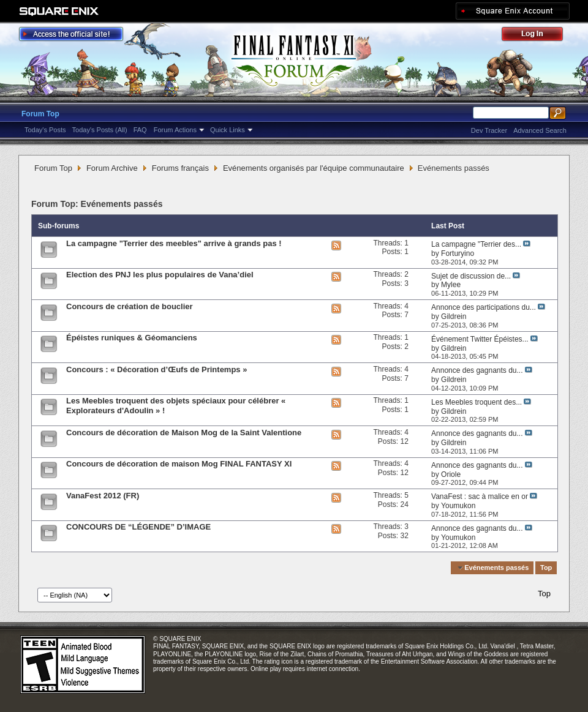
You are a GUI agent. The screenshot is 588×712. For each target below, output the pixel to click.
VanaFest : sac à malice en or (480, 497)
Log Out (538, 36)
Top (546, 568)
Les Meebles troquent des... (477, 402)
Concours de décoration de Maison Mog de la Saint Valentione (184, 433)
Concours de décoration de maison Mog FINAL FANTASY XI (179, 464)
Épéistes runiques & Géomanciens (132, 338)
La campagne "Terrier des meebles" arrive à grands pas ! (174, 243)
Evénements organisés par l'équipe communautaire (314, 168)
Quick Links (228, 130)
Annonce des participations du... (484, 307)
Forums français (180, 168)
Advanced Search (540, 130)
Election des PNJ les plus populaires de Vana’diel (160, 275)
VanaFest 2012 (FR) (103, 496)
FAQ (140, 130)
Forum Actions (175, 130)
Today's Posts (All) (100, 130)
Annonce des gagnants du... (477, 370)
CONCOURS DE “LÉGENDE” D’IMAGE (138, 527)
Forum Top (40, 114)
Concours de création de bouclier (130, 306)
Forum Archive (112, 168)
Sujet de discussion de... (471, 276)
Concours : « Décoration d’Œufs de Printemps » (156, 369)
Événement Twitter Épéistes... (480, 339)
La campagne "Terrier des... (476, 244)
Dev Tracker (489, 130)
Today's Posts (45, 130)
